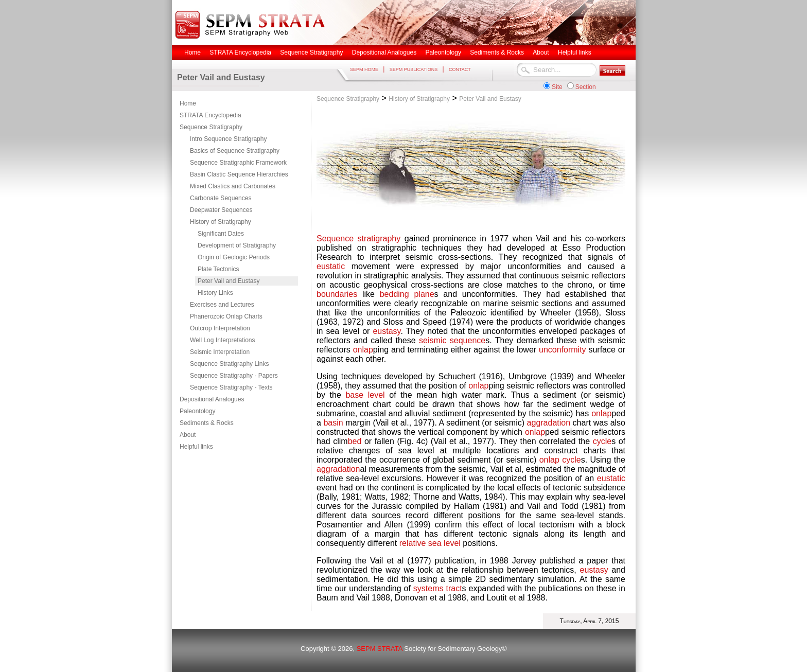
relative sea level (430, 543)
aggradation (549, 423)
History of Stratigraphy (221, 222)
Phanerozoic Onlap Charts (226, 316)
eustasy (387, 331)
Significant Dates (221, 234)
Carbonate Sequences (221, 198)
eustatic (331, 266)
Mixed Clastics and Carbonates (233, 186)
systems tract (438, 588)
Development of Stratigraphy (237, 245)
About (188, 435)
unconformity (563, 350)
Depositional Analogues (212, 399)
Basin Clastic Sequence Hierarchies (239, 174)
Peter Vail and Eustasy (229, 281)
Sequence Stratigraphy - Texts (231, 387)
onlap (363, 350)
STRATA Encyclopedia (210, 115)
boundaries (337, 294)
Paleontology (197, 411)
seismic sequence (452, 340)
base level (365, 395)
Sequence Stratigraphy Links (229, 364)
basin (333, 423)
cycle (602, 441)
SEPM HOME (364, 69)
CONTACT (460, 69)
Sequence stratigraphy (358, 238)
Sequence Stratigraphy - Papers (234, 376)
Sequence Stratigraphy (211, 127)
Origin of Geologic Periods (234, 257)
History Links (215, 293)
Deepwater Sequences (221, 210)
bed (356, 441)
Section (586, 87)
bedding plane (407, 294)
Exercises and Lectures (222, 305)
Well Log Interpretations (223, 340)
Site (557, 87)
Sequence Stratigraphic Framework (238, 163)
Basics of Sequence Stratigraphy (235, 151)
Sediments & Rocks (207, 423)
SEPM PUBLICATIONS (414, 69)
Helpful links (196, 447)
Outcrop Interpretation (220, 328)
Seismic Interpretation (220, 352)
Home (188, 103)
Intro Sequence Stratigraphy (228, 139)
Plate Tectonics (218, 269)
